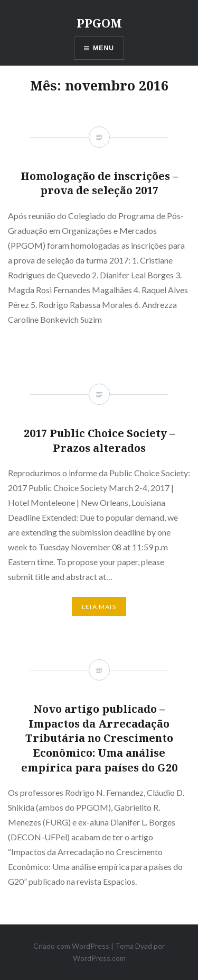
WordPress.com (99, 958)
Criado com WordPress (71, 946)
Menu (103, 48)
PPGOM (99, 23)
